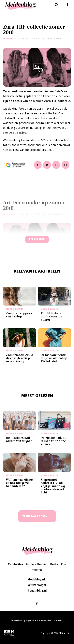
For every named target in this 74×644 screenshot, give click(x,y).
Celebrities (16, 564)
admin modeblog (57, 38)
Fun (64, 564)
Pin (56, 165)
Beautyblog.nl (37, 590)
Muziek (37, 570)
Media (54, 564)
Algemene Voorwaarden (39, 620)
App (66, 165)
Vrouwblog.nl (37, 585)
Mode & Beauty (11, 38)
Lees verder (37, 239)
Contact (58, 620)
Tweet (47, 165)
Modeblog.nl (36, 579)
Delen (38, 165)
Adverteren (17, 620)
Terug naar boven (35, 516)
